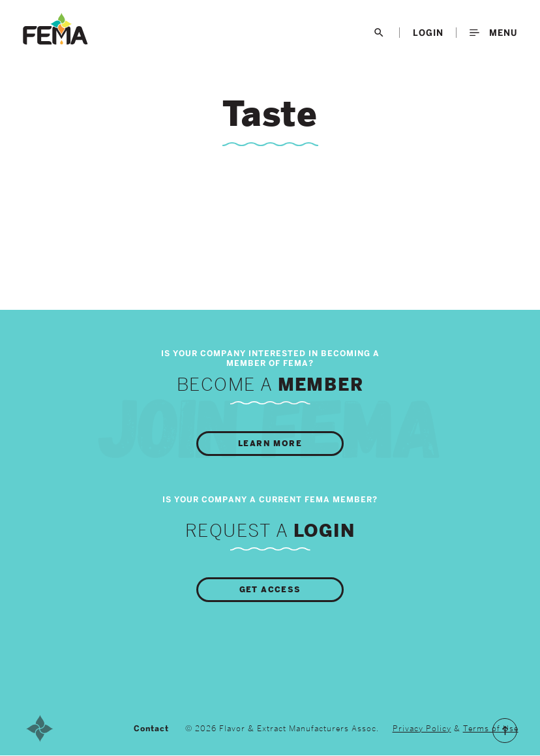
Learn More (270, 444)
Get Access (270, 590)
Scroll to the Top (505, 731)
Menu (493, 33)
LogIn (428, 33)
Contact (151, 729)
